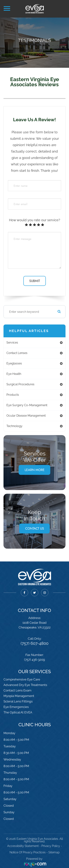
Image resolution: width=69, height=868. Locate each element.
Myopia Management (19, 696)
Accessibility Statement (23, 846)
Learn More (35, 470)
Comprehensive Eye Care (22, 679)
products (13, 395)
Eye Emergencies (16, 707)
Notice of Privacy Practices (28, 852)
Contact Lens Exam (17, 690)
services (12, 343)
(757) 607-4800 (34, 643)
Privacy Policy (51, 846)
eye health (14, 374)
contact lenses (17, 353)
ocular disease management (26, 416)
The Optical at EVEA (18, 712)
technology (14, 426)
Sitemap (54, 852)
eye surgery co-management (27, 405)
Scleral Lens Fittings (18, 701)
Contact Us (35, 528)
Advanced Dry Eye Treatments (25, 685)
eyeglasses (14, 363)
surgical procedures (20, 384)
